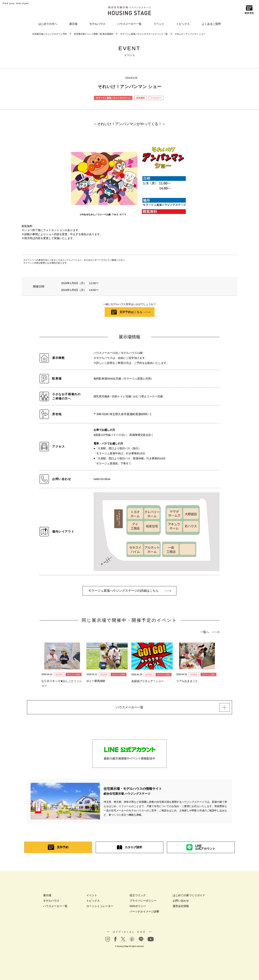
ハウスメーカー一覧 (129, 24)
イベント (159, 24)
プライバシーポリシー (143, 902)
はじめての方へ (48, 24)
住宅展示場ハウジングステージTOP (50, 34)
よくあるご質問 (211, 24)
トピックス (183, 24)
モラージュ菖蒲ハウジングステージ (113, 98)
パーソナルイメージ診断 (144, 913)
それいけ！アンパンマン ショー (190, 34)
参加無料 (140, 98)
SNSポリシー (138, 908)
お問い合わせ (181, 902)
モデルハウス (97, 24)
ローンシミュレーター (100, 908)
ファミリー (156, 98)
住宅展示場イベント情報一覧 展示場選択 (94, 34)
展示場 (73, 24)
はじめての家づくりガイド (189, 897)
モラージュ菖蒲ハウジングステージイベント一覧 (144, 34)
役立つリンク (138, 897)
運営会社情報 (181, 908)
